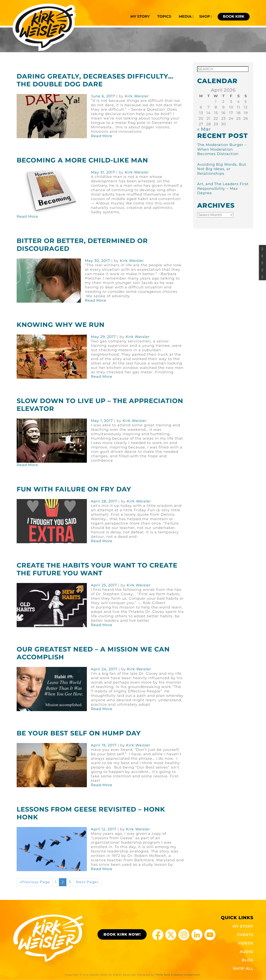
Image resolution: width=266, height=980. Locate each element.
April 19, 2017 (104, 745)
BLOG (248, 960)
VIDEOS (246, 943)
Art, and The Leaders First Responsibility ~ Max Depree (223, 188)
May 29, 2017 (103, 337)
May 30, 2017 (97, 261)
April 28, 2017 (104, 501)
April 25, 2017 (104, 585)
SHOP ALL (243, 969)
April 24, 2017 (104, 669)
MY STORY (243, 926)
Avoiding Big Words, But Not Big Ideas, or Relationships (222, 169)
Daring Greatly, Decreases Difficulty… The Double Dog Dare (95, 80)
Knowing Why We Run (61, 325)
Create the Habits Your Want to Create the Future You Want (97, 569)
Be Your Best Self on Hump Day (79, 733)
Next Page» (87, 882)
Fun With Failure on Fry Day (74, 489)
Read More (102, 136)
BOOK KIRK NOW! (122, 934)
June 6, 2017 (103, 96)
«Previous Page (35, 882)
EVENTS (245, 935)
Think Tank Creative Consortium (178, 975)
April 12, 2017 (104, 829)
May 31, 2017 (103, 172)
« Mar (204, 129)
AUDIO (247, 952)
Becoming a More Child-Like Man (82, 160)
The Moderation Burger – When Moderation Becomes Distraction (222, 149)
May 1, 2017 (102, 421)
